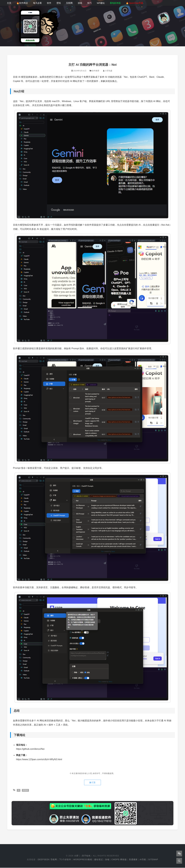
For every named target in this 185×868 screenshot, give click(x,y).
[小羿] (90, 773)
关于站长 (86, 856)
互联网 (69, 3)
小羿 (76, 856)
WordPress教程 (83, 860)
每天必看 (37, 3)
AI (19, 791)
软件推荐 (96, 71)
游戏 (80, 3)
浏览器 (25, 791)
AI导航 (143, 860)
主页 (9, 3)
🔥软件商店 (22, 3)
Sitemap (153, 860)
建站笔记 (99, 860)
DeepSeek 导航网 (47, 860)
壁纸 (59, 3)
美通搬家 (133, 860)
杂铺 (107, 860)
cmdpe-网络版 (119, 860)
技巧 (89, 3)
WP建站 (101, 3)
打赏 (92, 783)
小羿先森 (109, 71)
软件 (49, 3)
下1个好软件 (65, 860)
